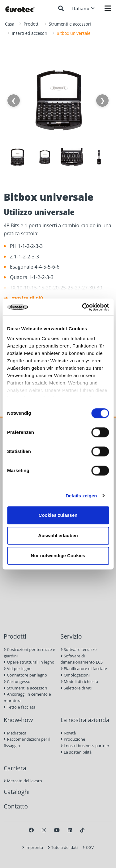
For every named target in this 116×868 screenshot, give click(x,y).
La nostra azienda (85, 720)
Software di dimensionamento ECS (82, 659)
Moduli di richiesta (79, 681)
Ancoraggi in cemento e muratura (27, 697)
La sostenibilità (76, 752)
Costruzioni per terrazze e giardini (29, 653)
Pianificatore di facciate (84, 668)
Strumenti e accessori (70, 24)
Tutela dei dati (63, 847)
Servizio (71, 636)
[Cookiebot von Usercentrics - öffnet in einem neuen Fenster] (83, 307)
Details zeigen (81, 496)
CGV (88, 847)
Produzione (73, 739)
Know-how (18, 720)
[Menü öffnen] (108, 8)
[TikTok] (82, 830)
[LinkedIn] (70, 830)
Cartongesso (17, 681)
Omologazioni (75, 675)
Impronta (33, 847)
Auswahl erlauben (58, 535)
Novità (68, 733)
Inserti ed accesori (30, 33)
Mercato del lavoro (23, 781)
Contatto (16, 806)
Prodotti (32, 24)
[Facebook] (31, 830)
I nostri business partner (85, 746)
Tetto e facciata (19, 707)
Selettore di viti (76, 688)
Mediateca (15, 733)
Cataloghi (17, 792)
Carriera (15, 768)
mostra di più (27, 298)
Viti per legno (18, 668)
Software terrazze (79, 649)
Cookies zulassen (58, 515)
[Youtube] (57, 830)
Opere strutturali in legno (29, 662)
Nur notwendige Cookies (58, 555)
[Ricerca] (61, 8)
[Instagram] (44, 830)
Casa (10, 24)
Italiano (83, 8)
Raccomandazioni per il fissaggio (27, 742)
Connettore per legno (25, 675)
